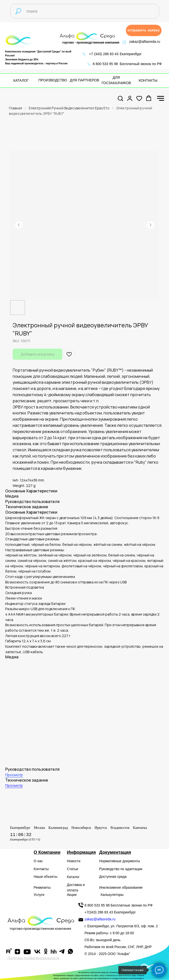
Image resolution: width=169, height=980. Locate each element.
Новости (74, 861)
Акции (72, 895)
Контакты (41, 869)
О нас (38, 861)
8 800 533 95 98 (105, 64)
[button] (144, 30)
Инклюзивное (110, 887)
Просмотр (14, 775)
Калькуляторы (112, 895)
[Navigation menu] (161, 98)
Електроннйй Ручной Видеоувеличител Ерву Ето (69, 108)
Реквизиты (42, 887)
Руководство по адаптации (121, 869)
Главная (16, 108)
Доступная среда (113, 877)
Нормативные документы (120, 861)
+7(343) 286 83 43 (99, 912)
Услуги (39, 895)
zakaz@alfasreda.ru (145, 42)
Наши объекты (46, 877)
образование (132, 887)
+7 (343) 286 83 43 (104, 54)
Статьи (73, 869)
